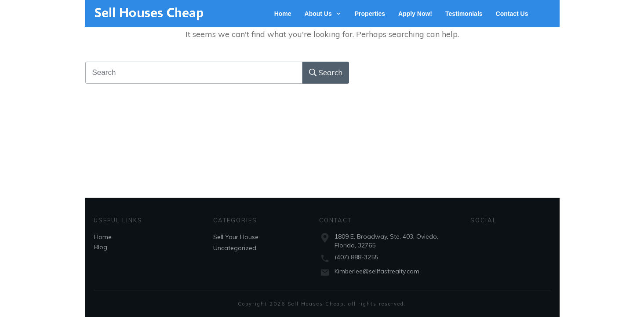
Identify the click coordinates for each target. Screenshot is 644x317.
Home (103, 237)
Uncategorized (235, 248)
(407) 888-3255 (356, 257)
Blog (101, 247)
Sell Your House (236, 237)
